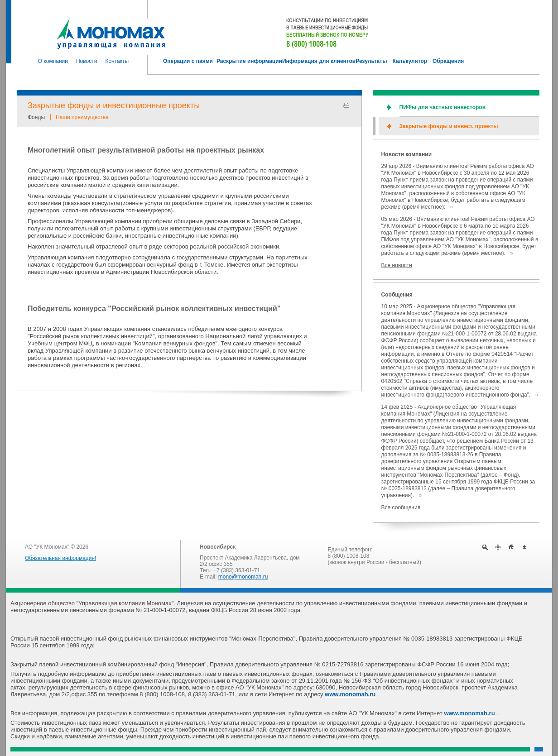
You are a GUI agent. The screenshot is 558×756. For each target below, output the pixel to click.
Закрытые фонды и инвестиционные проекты (114, 105)
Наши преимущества (82, 117)
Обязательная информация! (60, 558)
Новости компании (406, 154)
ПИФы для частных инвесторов (443, 107)
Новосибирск (218, 547)
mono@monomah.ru (243, 577)
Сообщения (397, 295)
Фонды (36, 117)
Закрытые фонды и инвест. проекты (449, 126)
